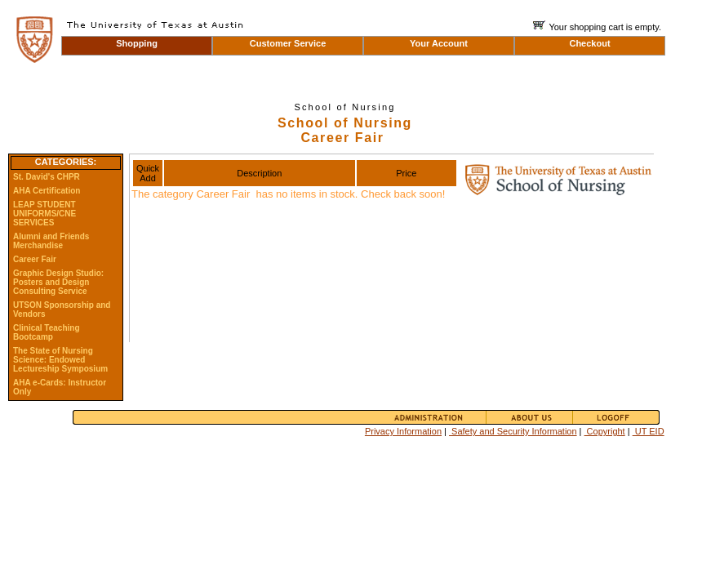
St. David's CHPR (47, 177)
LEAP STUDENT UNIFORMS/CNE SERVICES (44, 214)
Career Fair (35, 259)
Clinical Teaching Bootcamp (47, 332)
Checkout (589, 43)
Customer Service (288, 43)
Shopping (137, 43)
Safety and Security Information (513, 431)
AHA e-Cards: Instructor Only (60, 387)
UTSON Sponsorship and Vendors (62, 310)
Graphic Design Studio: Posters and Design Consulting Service (58, 282)
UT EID (649, 431)
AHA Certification (47, 191)
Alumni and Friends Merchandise (51, 241)
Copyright (605, 431)
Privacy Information (403, 431)
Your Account (439, 43)
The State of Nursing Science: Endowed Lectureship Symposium (60, 360)
